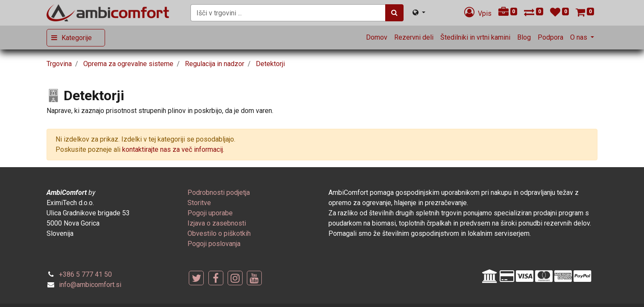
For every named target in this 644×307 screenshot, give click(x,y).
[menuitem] (377, 38)
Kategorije (77, 38)
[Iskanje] (394, 13)
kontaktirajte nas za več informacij (173, 149)
